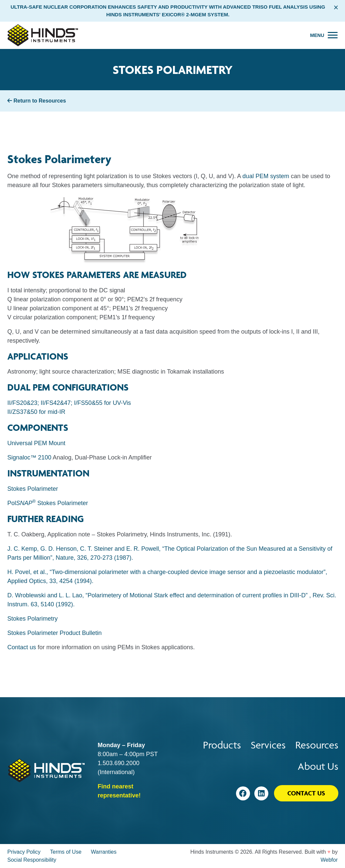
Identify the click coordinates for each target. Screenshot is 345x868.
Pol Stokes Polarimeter (48, 503)
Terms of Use (66, 852)
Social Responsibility (32, 860)
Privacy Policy (24, 852)
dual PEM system (266, 176)
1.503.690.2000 (118, 763)
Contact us (22, 647)
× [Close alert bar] (336, 7)
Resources (317, 745)
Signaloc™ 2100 (29, 457)
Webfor (329, 860)
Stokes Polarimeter (33, 489)
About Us (318, 766)
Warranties (104, 852)
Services (268, 745)
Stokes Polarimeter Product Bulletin (54, 633)
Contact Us (306, 793)
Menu (317, 35)
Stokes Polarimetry (32, 619)
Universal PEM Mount (36, 443)
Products (222, 745)
